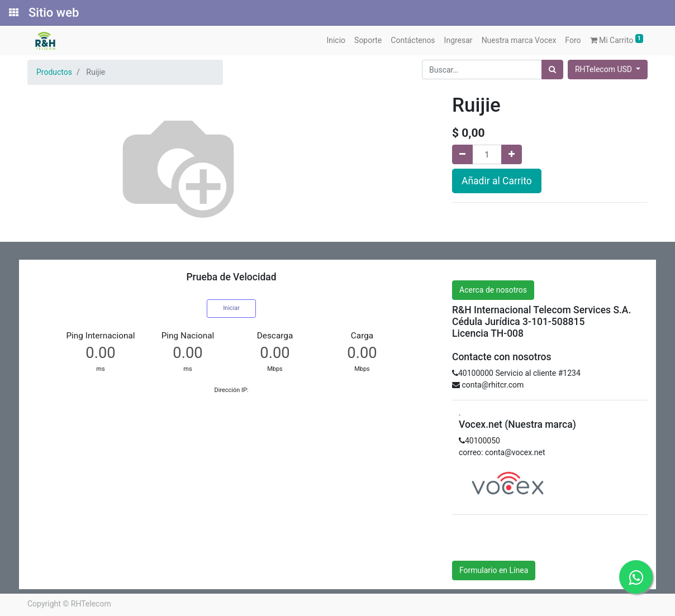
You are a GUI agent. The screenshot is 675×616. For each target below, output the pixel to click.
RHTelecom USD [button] (604, 69)
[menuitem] (336, 40)
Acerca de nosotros (493, 290)
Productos (54, 72)
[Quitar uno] (462, 154)
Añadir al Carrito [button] (497, 181)
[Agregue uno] (512, 154)
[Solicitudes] (13, 13)
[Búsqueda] (552, 70)
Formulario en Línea (494, 570)
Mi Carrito (617, 39)
